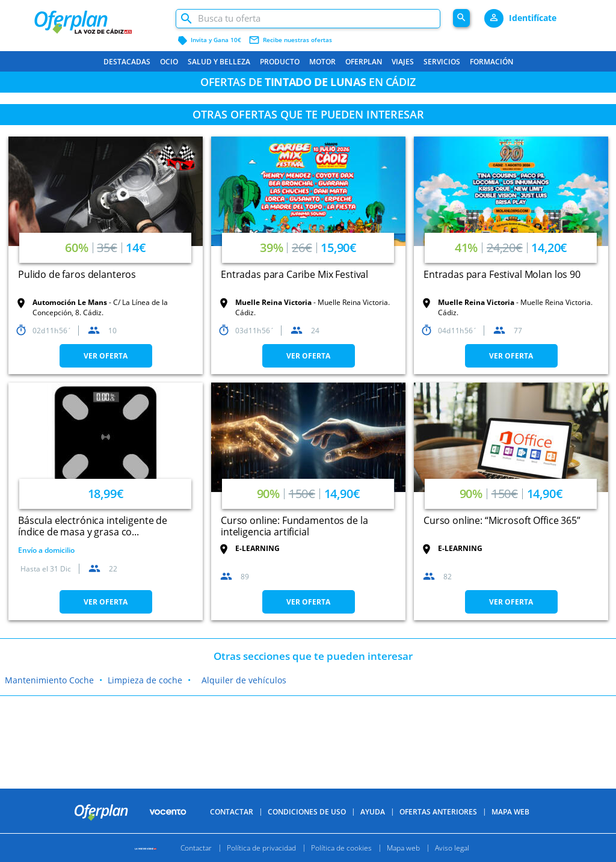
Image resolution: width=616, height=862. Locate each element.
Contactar (232, 812)
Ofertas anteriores (438, 812)
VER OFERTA (106, 356)
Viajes (403, 62)
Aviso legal (452, 848)
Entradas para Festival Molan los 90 (502, 274)
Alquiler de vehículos (244, 680)
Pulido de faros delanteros (77, 274)
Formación (491, 62)
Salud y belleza (219, 62)
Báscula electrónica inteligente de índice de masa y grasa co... (93, 526)
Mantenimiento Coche (49, 680)
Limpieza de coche (145, 680)
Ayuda (373, 812)
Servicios (442, 62)
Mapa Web (510, 812)
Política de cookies (341, 848)
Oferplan (364, 62)
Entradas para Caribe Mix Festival (294, 274)
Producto (280, 62)
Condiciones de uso (307, 812)
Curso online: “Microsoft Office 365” (502, 520)
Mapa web (403, 848)
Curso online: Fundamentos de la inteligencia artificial (294, 526)
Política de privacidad (261, 848)
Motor (322, 62)
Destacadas (127, 62)
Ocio (169, 62)
